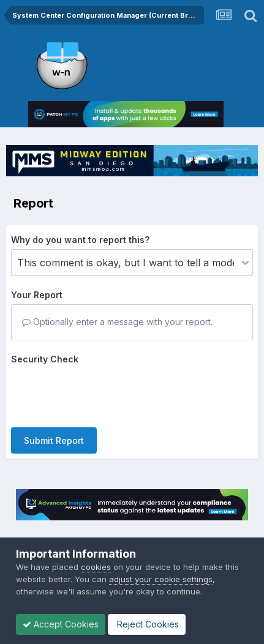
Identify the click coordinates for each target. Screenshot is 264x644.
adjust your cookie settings (161, 579)
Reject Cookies (147, 624)
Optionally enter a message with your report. (117, 322)
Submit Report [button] (54, 440)
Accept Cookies (61, 624)
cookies (96, 567)
